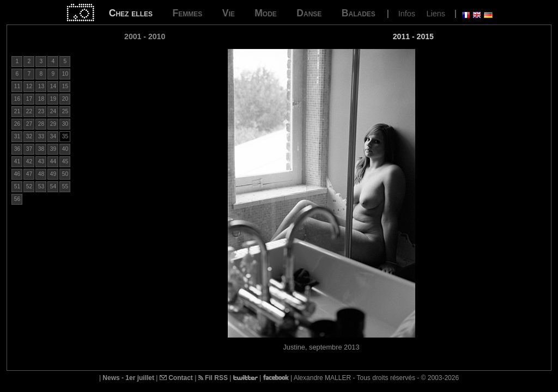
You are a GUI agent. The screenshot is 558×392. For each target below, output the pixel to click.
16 (17, 99)
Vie (229, 13)
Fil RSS (213, 378)
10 (65, 74)
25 (65, 111)
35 (65, 136)
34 (53, 136)
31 (17, 136)
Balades (359, 13)
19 (53, 99)
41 (17, 161)
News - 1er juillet (128, 378)
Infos (407, 14)
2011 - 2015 (413, 36)
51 (17, 186)
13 (41, 86)
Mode (266, 13)
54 (53, 186)
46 (17, 174)
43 (41, 161)
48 (41, 174)
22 (29, 111)
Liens (435, 14)
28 (41, 124)
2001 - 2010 (145, 36)
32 (29, 136)
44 (53, 161)
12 (29, 86)
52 (29, 186)
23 (41, 111)
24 (53, 111)
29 (53, 124)
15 (65, 86)
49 (53, 174)
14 (53, 86)
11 (17, 86)
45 (65, 161)
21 (17, 111)
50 (65, 174)
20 (65, 99)
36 (17, 149)
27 (29, 124)
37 (29, 149)
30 (65, 124)
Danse (309, 13)
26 (17, 124)
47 (29, 174)
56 (17, 199)
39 (53, 149)
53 (41, 186)
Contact (176, 378)
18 (41, 99)
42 (29, 161)
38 (41, 149)
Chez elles (131, 13)
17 (29, 99)
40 (65, 149)
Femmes (187, 13)
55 (65, 186)
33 (41, 136)
